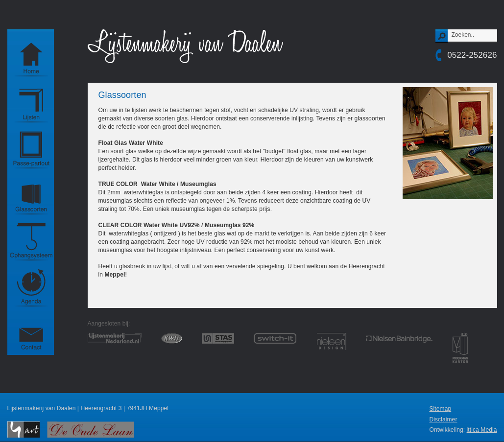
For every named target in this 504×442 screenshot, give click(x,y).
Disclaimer (443, 419)
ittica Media (482, 430)
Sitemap (440, 409)
